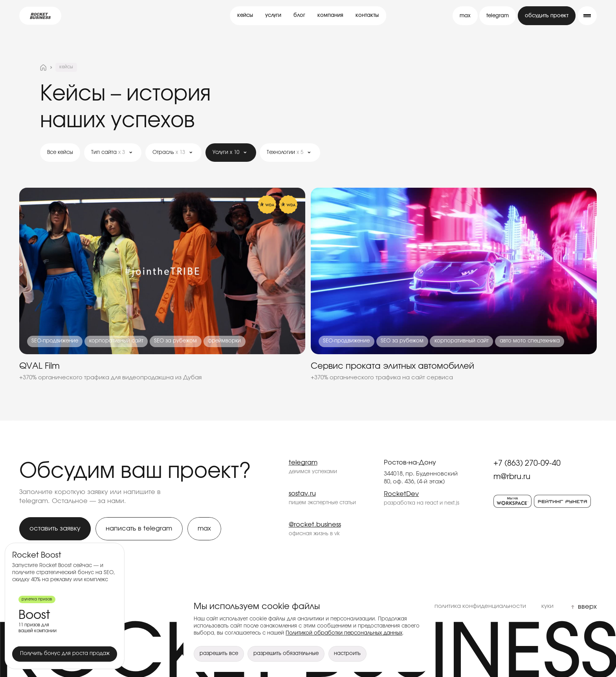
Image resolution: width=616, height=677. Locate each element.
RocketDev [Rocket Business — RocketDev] (401, 494)
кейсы (245, 16)
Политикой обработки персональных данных (344, 633)
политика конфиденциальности (480, 606)
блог (299, 16)
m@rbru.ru (512, 477)
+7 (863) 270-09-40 (527, 463)
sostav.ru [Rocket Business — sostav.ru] (302, 494)
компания (330, 16)
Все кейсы (60, 153)
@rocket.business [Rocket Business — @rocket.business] (315, 525)
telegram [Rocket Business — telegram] (303, 463)
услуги (273, 16)
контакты (367, 16)
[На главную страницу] (43, 68)
